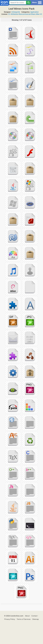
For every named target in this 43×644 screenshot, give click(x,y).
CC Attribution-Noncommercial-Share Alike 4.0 (25, 14)
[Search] (28, 3)
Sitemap (36, 619)
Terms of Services (24, 619)
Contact (34, 616)
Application (34, 12)
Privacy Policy (10, 619)
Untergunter (16, 12)
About (27, 616)
